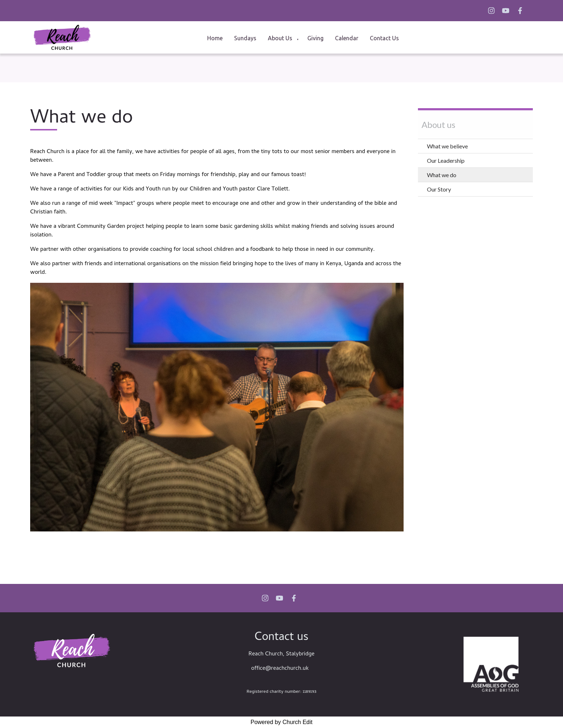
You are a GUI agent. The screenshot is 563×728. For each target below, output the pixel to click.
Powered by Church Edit (282, 722)
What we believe (447, 146)
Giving (315, 38)
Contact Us (384, 38)
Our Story (439, 189)
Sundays (245, 38)
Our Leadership (446, 160)
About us (280, 38)
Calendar (347, 38)
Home (215, 38)
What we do (442, 175)
